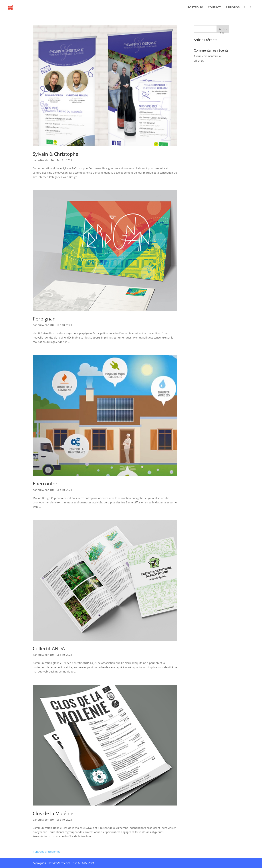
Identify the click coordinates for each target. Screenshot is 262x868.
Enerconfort (46, 484)
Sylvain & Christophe (56, 154)
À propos (233, 7)
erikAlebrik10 (46, 160)
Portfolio (195, 7)
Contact (214, 7)
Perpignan (44, 319)
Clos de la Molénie (53, 813)
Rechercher (223, 30)
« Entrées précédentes (46, 852)
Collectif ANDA (49, 648)
